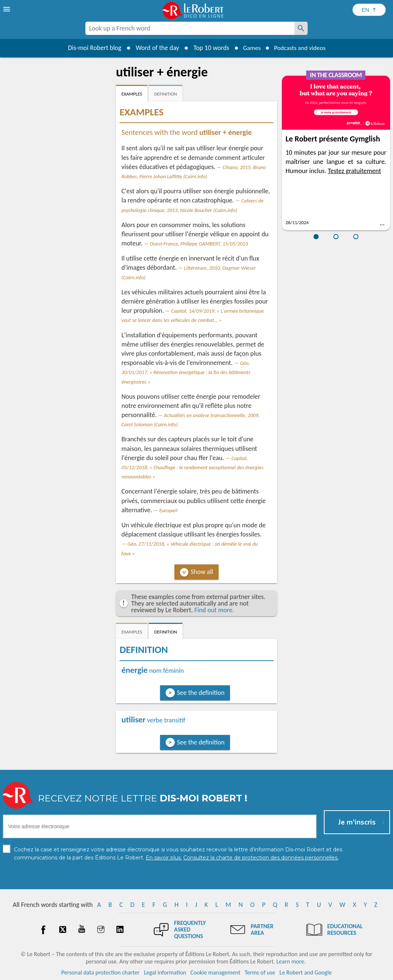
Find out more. (214, 610)
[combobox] (190, 28)
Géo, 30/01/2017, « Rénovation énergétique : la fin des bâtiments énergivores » (186, 372)
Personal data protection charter (101, 972)
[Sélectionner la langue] (369, 10)
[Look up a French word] (301, 28)
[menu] (7, 9)
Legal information (165, 972)
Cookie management (215, 972)
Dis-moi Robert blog (92, 48)
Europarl (169, 510)
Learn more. (291, 961)
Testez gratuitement (355, 171)
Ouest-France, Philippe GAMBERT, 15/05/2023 (199, 244)
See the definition (201, 693)
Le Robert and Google (306, 972)
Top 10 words (208, 48)
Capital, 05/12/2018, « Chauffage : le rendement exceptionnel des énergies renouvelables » (192, 467)
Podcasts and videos (301, 48)
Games (250, 48)
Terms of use (260, 972)
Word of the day (155, 48)
